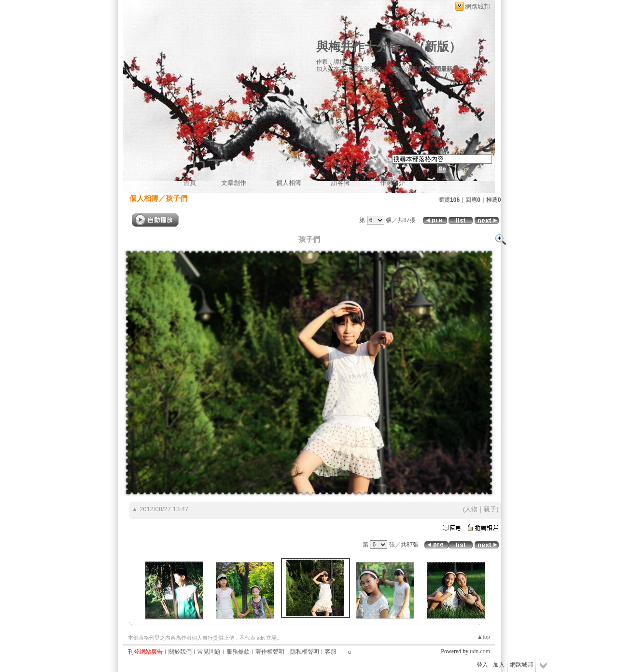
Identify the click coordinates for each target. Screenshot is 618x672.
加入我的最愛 (406, 69)
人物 (471, 509)
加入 (499, 665)
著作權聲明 (270, 652)
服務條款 (238, 652)
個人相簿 (289, 183)
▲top (484, 637)
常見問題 (209, 652)
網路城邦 (478, 7)
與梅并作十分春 (358, 47)
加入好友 (328, 69)
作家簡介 (393, 183)
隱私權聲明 (305, 652)
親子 (490, 509)
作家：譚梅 (331, 62)
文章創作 (234, 183)
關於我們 (180, 652)
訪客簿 (341, 183)
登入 (482, 665)
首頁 (190, 183)
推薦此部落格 (364, 69)
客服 (331, 652)
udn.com (480, 651)
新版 (437, 47)
